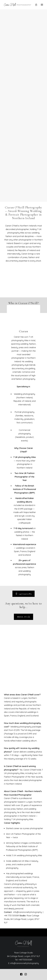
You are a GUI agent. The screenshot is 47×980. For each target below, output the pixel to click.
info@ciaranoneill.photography (24, 963)
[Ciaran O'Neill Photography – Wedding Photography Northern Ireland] (18, 5)
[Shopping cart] (35, 5)
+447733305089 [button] (23, 594)
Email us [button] (24, 617)
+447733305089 (25, 960)
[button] (42, 5)
